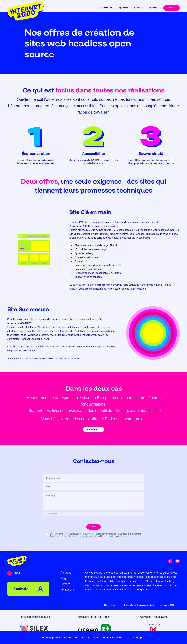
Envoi (93, 527)
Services (138, 8)
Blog (63, 578)
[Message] (93, 501)
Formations (67, 590)
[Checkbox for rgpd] (47, 534)
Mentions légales (111, 605)
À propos (66, 573)
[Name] (93, 478)
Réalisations (106, 8)
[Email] (93, 487)
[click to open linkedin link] (170, 561)
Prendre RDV (93, 429)
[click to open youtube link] (178, 561)
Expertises (123, 8)
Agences (153, 8)
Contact (172, 8)
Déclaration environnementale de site (140, 605)
